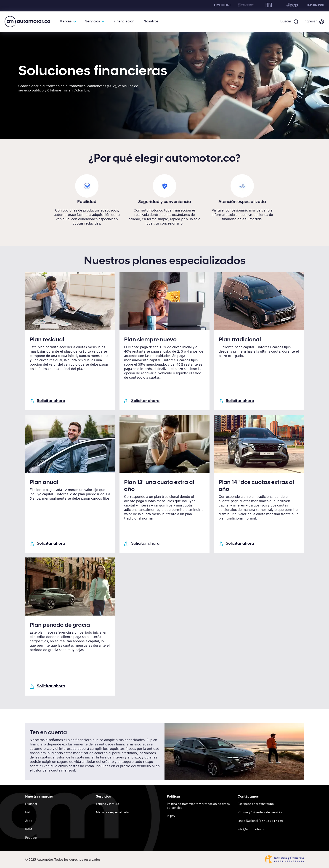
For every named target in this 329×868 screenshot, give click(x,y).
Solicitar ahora (47, 401)
